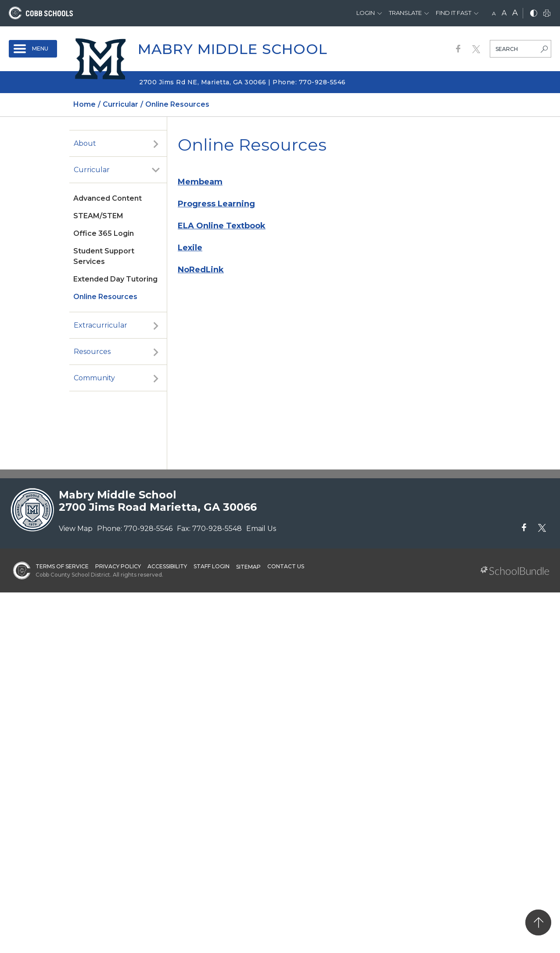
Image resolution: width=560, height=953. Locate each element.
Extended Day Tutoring (115, 279)
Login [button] (366, 13)
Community (94, 378)
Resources (92, 352)
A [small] (494, 13)
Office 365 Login (104, 233)
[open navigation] (33, 49)
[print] (547, 14)
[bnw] (534, 14)
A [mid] (504, 13)
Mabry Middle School (233, 49)
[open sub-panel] (156, 144)
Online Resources (105, 297)
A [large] (515, 13)
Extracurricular (101, 325)
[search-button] (544, 50)
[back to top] (538, 922)
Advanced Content (108, 198)
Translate (405, 13)
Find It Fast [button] (454, 13)
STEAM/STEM (98, 216)
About (85, 143)
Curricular (92, 170)
